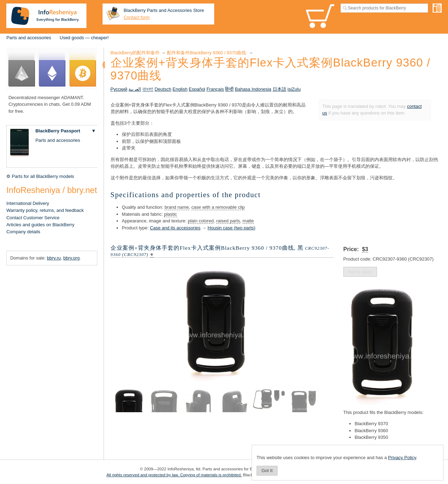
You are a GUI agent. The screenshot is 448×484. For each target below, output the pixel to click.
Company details (23, 232)
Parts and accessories (29, 38)
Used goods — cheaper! (84, 38)
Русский (119, 89)
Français (215, 89)
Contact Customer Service (33, 218)
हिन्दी (229, 89)
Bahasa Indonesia (253, 89)
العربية (135, 89)
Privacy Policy (402, 458)
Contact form (136, 17)
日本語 (279, 89)
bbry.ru (54, 258)
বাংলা (148, 89)
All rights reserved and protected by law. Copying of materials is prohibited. (174, 475)
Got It (267, 471)
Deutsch (163, 89)
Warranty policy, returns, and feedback (45, 210)
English (180, 89)
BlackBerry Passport (58, 131)
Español (197, 89)
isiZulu (294, 89)
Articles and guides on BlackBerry (40, 225)
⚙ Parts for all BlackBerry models (40, 176)
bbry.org (72, 258)
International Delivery (28, 203)
